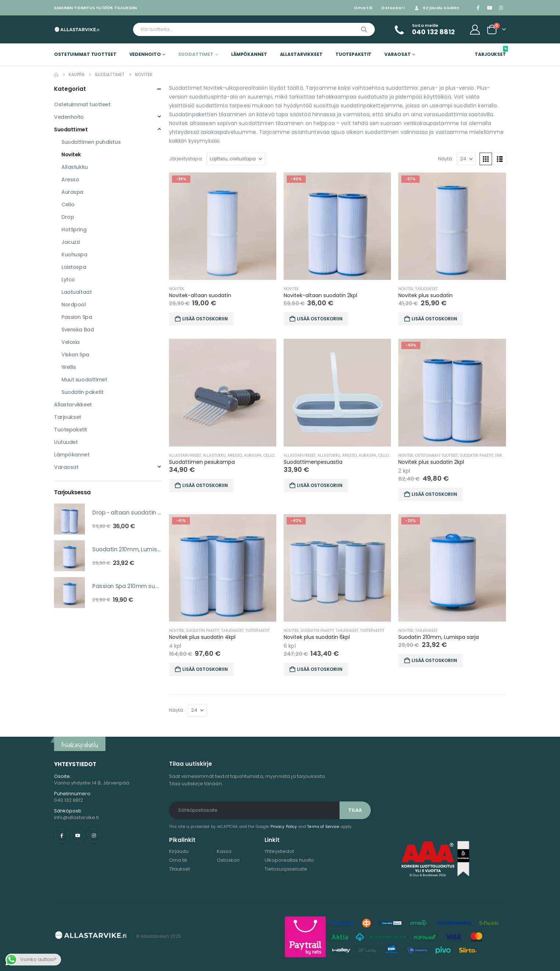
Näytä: (446, 159)
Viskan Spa (75, 355)
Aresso (235, 456)
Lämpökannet (249, 54)
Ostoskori (393, 8)
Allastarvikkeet (301, 54)
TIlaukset (180, 869)
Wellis (69, 367)
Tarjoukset (490, 52)
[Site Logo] (77, 29)
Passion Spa (77, 317)
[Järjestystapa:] (236, 159)
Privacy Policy (284, 827)
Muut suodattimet (84, 380)
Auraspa (253, 456)
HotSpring (74, 230)
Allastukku (214, 456)
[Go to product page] (223, 226)
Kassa (224, 851)
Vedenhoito (145, 54)
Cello (269, 456)
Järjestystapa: (186, 159)
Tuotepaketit (354, 54)
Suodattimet (196, 54)
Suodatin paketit (476, 456)
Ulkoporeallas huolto (289, 860)
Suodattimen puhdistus (91, 142)
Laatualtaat (76, 292)
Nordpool (74, 305)
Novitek (177, 289)
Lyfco (68, 280)
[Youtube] (489, 8)
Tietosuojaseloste (286, 869)
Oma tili (363, 8)
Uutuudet (66, 442)
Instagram (94, 835)
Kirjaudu (179, 851)
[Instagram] (501, 8)
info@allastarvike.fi (76, 817)
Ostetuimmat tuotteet (85, 54)
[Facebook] (478, 8)
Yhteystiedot (279, 851)
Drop (68, 217)
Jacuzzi (71, 242)
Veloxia (71, 342)
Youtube (78, 835)
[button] (486, 159)
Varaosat (397, 54)
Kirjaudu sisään (436, 8)
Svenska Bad (78, 330)
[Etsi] (364, 29)
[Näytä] (466, 159)
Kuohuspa (74, 255)
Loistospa (74, 267)
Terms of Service (323, 827)
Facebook (62, 835)
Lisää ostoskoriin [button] (205, 319)
